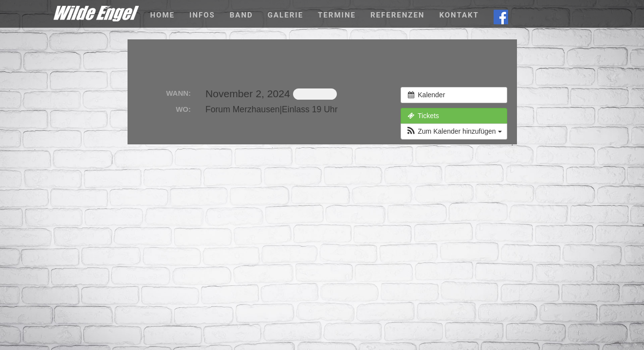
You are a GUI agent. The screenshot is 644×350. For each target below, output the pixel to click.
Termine (337, 15)
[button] (454, 131)
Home (163, 15)
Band (241, 15)
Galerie (285, 15)
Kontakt (459, 15)
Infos (202, 15)
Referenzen (397, 15)
